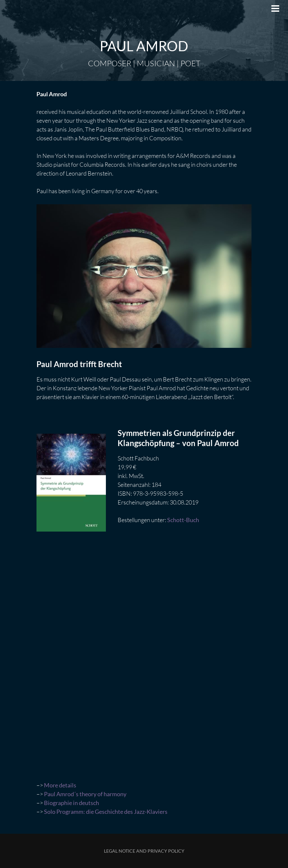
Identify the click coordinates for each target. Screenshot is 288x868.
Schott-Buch (183, 520)
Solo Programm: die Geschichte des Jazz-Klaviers (106, 812)
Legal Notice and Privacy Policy (144, 851)
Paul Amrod (144, 46)
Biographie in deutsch (72, 803)
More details (60, 785)
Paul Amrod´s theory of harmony (85, 794)
